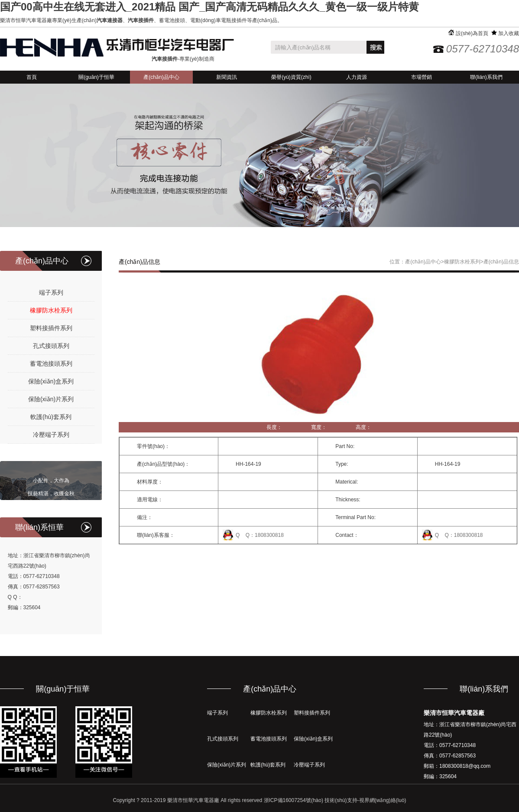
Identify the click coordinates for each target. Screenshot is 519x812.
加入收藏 (505, 33)
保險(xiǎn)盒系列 (51, 381)
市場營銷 (422, 77)
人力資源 (357, 77)
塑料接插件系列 (51, 328)
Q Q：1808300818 (260, 535)
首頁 (32, 77)
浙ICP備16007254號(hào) (294, 800)
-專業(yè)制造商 (183, 59)
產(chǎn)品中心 (161, 77)
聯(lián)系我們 (486, 77)
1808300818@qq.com (465, 766)
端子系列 (51, 292)
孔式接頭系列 (51, 346)
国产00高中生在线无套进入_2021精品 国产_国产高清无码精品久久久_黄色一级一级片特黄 (209, 7)
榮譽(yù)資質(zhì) (291, 77)
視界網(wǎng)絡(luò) (383, 800)
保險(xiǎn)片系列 (51, 399)
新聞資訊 (227, 77)
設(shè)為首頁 (468, 33)
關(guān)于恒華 (96, 77)
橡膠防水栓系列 (51, 310)
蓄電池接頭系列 (51, 364)
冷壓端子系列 (51, 435)
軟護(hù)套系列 (51, 417)
